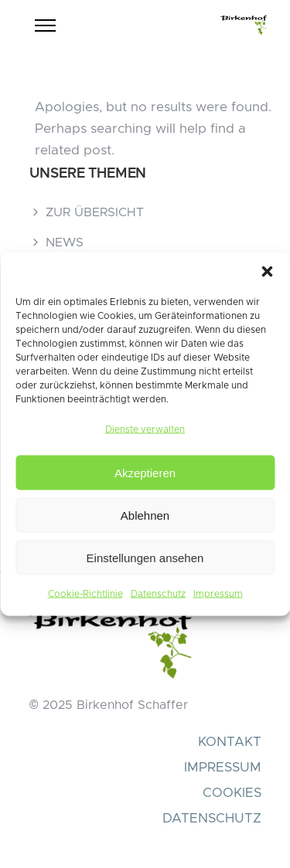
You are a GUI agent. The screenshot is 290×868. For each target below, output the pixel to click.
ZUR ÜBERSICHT (95, 212)
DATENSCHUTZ (212, 818)
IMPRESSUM (223, 767)
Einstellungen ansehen (145, 557)
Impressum (218, 594)
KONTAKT (230, 742)
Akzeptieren (145, 472)
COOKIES (232, 793)
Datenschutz (158, 594)
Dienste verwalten (145, 429)
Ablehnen (145, 515)
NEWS (65, 242)
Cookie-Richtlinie (85, 594)
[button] (267, 272)
